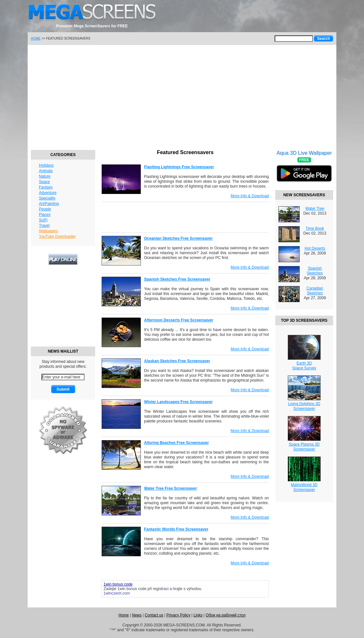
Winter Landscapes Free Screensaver (178, 402)
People (45, 209)
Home (123, 615)
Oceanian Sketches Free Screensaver (178, 238)
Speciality (47, 198)
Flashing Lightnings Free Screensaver (179, 167)
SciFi (43, 220)
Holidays (46, 165)
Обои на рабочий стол (226, 615)
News (137, 615)
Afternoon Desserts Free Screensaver (179, 320)
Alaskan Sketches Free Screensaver (177, 361)
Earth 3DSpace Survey (304, 366)
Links (198, 615)
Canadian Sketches (315, 291)
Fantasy (46, 187)
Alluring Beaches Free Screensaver (176, 443)
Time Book (315, 228)
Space (44, 182)
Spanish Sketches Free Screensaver (177, 279)
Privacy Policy (178, 615)
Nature (45, 176)
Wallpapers (49, 231)
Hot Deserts (315, 248)
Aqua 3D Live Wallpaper (304, 170)
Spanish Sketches (315, 271)
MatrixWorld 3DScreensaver (304, 487)
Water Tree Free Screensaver (170, 488)
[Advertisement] (182, 97)
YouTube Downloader (57, 236)
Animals (46, 171)
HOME (36, 38)
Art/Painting (49, 204)
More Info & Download (250, 196)
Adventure (48, 193)
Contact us (154, 615)
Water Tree (315, 208)
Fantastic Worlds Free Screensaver (176, 529)
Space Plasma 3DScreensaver (304, 447)
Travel (44, 226)
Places (45, 215)
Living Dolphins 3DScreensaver (304, 406)
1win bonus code (132, 589)
